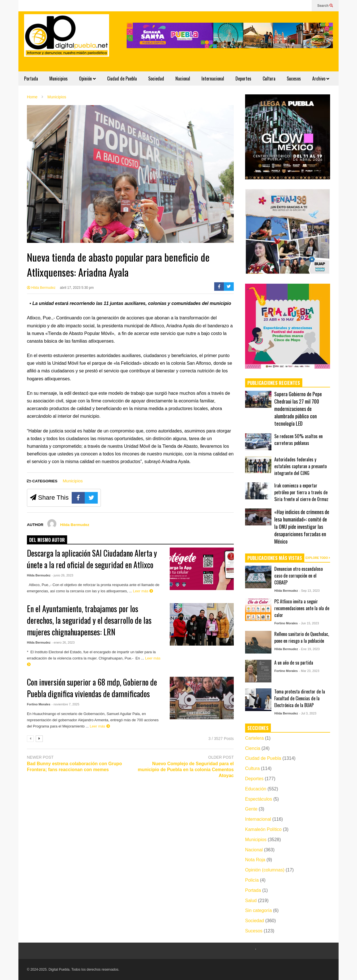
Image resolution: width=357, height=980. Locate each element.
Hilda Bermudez (41, 288)
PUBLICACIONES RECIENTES (274, 383)
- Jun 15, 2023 (309, 623)
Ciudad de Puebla (122, 79)
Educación (256, 789)
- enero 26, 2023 (63, 642)
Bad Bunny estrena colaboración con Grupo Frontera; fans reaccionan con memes (74, 767)
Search (325, 6)
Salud (251, 901)
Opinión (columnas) (265, 870)
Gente (251, 809)
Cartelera (254, 738)
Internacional (213, 79)
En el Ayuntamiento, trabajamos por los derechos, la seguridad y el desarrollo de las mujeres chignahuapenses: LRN (89, 620)
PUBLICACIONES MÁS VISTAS (275, 558)
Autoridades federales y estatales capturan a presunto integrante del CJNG (300, 466)
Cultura (269, 79)
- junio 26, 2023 (63, 575)
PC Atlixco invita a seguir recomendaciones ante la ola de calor (302, 608)
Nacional (183, 79)
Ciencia (253, 748)
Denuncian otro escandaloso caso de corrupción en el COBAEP (298, 576)
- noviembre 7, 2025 (65, 704)
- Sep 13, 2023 (309, 591)
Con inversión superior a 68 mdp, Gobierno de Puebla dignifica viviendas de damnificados (92, 688)
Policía (252, 880)
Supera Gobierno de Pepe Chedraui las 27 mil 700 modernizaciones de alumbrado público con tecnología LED (298, 409)
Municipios (59, 79)
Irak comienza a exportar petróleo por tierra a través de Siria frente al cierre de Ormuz (301, 492)
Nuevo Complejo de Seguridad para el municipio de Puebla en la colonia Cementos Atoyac (186, 770)
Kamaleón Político (263, 829)
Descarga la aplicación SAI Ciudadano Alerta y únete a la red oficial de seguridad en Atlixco (92, 559)
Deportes (243, 79)
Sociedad (156, 79)
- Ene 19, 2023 (309, 649)
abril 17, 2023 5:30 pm (77, 288)
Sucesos (294, 79)
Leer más (143, 591)
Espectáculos (259, 799)
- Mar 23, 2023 (309, 671)
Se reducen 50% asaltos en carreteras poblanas (298, 440)
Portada (31, 79)
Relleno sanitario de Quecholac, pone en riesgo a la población (302, 637)
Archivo (321, 79)
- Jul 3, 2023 (308, 713)
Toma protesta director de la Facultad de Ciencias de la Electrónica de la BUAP (300, 698)
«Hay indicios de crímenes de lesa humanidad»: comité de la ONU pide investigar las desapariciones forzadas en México (302, 527)
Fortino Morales (39, 704)
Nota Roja (255, 860)
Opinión (87, 79)
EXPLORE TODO (318, 558)
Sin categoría (258, 910)
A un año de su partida (294, 663)
